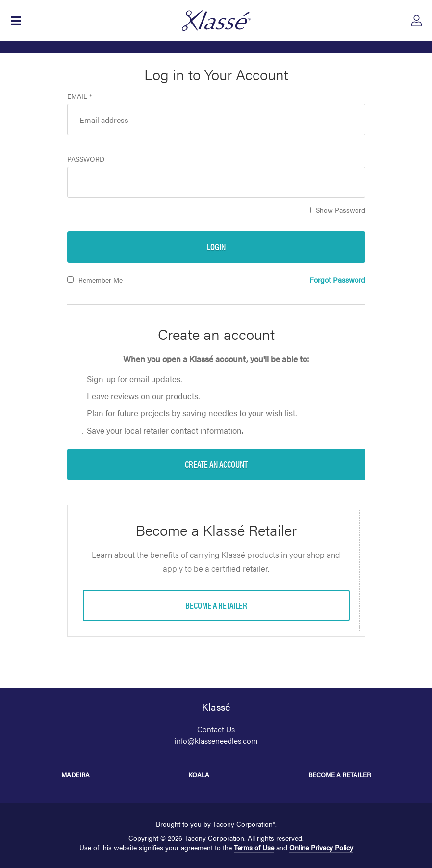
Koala (199, 775)
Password (86, 159)
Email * (80, 96)
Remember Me (101, 280)
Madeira (76, 775)
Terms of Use (254, 847)
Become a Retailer (340, 775)
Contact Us (216, 729)
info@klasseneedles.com (216, 740)
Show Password (341, 210)
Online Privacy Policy (321, 847)
